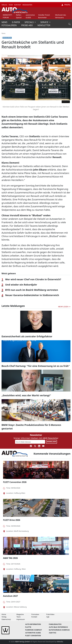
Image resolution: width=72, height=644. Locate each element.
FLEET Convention (33, 636)
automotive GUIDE (30, 16)
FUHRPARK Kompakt (34, 630)
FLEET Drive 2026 (12, 520)
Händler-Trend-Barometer (44, 16)
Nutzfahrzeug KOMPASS (59, 630)
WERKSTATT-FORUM (8, 16)
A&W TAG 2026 (10, 558)
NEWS (5, 22)
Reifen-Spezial (19, 16)
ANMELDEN (52, 442)
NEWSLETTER (44, 25)
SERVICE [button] (45, 22)
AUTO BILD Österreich (58, 627)
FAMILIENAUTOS (55, 624)
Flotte (28, 627)
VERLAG (5, 5)
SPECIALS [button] (29, 22)
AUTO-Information (33, 624)
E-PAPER (16, 22)
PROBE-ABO (27, 25)
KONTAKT (18, 5)
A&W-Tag (52, 633)
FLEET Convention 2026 (15, 482)
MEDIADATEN (27, 5)
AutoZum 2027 (10, 596)
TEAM (11, 5)
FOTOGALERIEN (9, 25)
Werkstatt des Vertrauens (61, 16)
